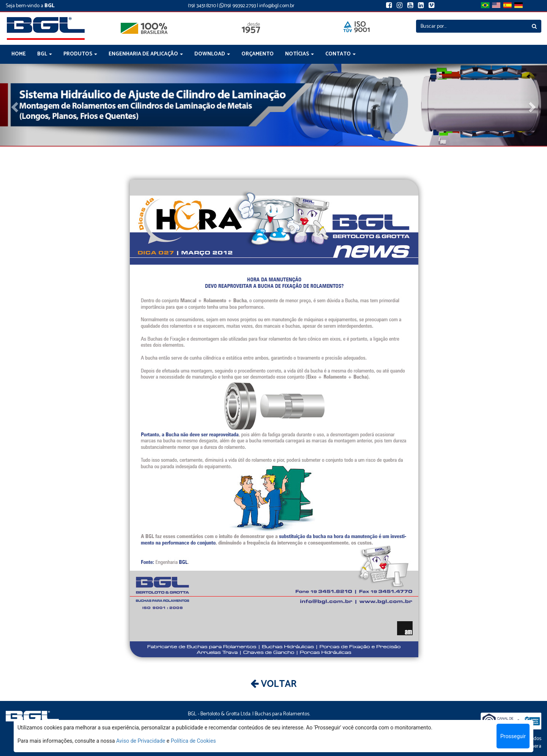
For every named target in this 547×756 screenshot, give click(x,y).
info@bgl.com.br (277, 6)
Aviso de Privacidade (141, 741)
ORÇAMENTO (258, 54)
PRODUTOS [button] (80, 54)
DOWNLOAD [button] (212, 54)
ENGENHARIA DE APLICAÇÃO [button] (146, 54)
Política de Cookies (193, 741)
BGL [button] (45, 54)
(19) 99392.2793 (238, 6)
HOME (19, 54)
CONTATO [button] (340, 54)
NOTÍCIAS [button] (300, 54)
